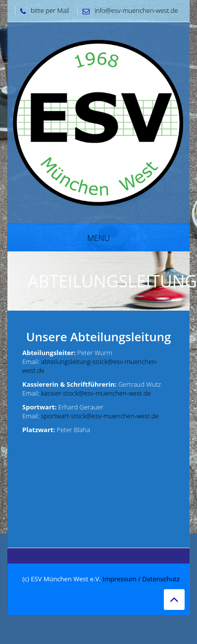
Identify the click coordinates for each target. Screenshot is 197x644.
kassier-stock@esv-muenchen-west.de (96, 393)
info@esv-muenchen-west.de (128, 10)
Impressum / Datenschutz (141, 579)
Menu (98, 238)
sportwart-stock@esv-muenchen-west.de (100, 416)
